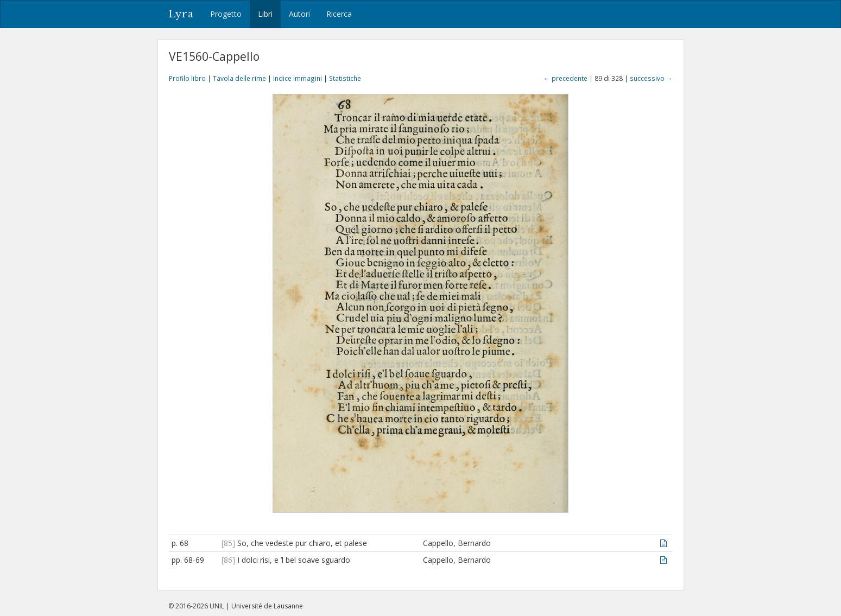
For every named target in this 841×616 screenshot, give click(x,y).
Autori (299, 14)
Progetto (226, 14)
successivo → (651, 78)
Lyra (181, 14)
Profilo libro (187, 78)
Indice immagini (298, 78)
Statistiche (345, 78)
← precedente (565, 78)
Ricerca (339, 14)
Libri (265, 14)
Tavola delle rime (239, 78)
